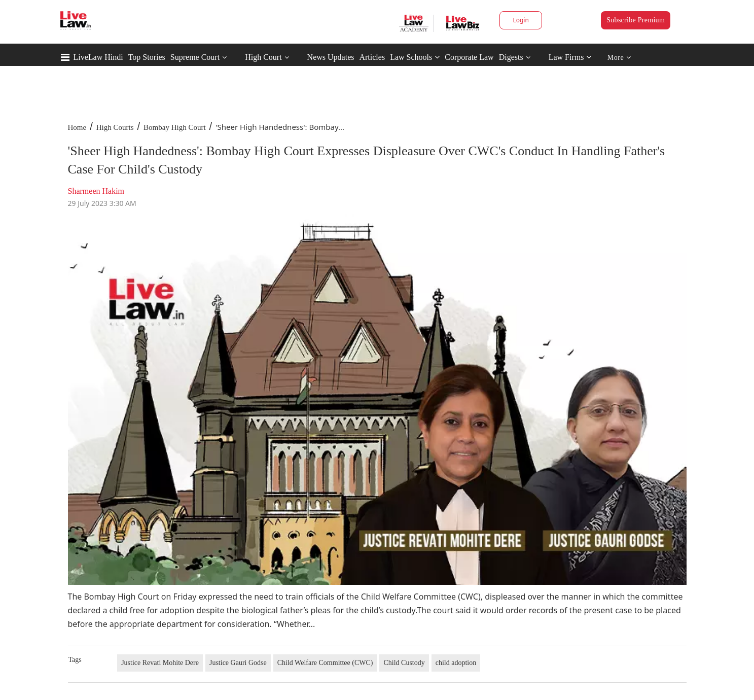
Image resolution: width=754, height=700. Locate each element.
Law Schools (415, 57)
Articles (372, 57)
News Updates (331, 57)
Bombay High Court (175, 127)
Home (77, 127)
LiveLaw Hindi (98, 57)
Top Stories (147, 57)
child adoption (456, 663)
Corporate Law (469, 57)
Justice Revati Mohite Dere (160, 663)
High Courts (115, 127)
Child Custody (404, 663)
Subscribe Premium (636, 20)
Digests (511, 57)
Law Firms (570, 57)
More (619, 58)
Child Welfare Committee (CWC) (325, 663)
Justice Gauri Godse (238, 663)
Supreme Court (195, 57)
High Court (263, 57)
